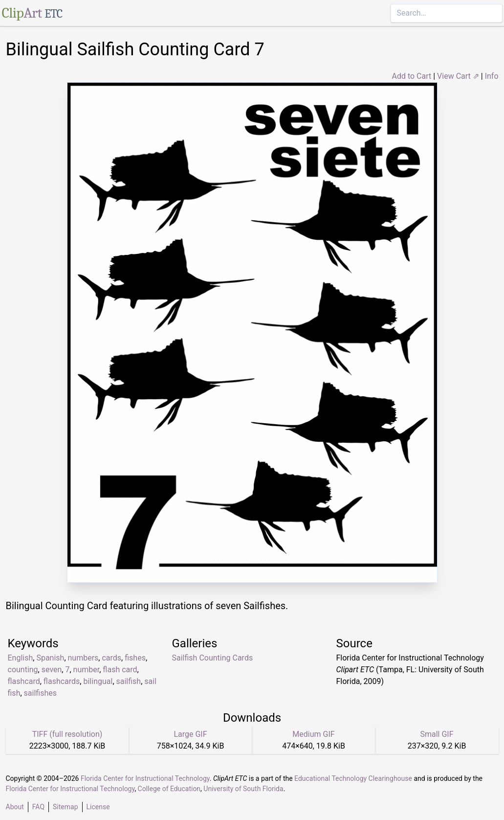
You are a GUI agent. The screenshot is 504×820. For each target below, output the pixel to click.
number (87, 670)
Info (492, 76)
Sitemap (65, 807)
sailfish (129, 681)
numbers (83, 658)
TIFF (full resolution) (67, 734)
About (15, 807)
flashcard (24, 681)
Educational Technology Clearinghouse (353, 778)
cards (111, 658)
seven (52, 670)
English (21, 658)
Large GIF (190, 734)
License (98, 807)
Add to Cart (411, 76)
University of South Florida (243, 789)
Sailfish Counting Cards (213, 658)
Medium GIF (313, 734)
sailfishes (40, 693)
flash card (120, 670)
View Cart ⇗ (458, 76)
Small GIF (437, 734)
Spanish (50, 658)
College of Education (169, 789)
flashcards (62, 681)
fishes (135, 658)
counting (23, 670)
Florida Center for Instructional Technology (145, 778)
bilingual (98, 681)
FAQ (38, 807)
